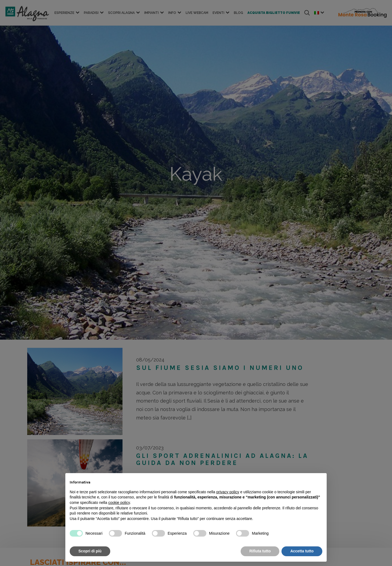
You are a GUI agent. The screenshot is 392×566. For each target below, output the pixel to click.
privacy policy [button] (228, 492)
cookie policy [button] (119, 503)
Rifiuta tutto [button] (260, 551)
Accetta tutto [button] (302, 551)
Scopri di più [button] (90, 551)
